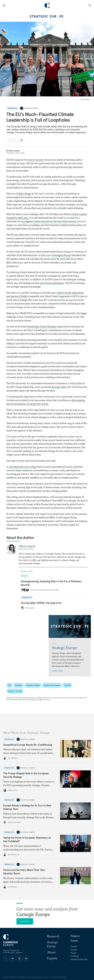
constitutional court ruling (22, 467)
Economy (18, 685)
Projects (75, 936)
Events (74, 941)
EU (9, 685)
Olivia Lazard (14, 151)
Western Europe (15, 691)
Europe (67, 685)
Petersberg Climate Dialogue (42, 327)
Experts (52, 958)
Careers (74, 950)
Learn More (57, 671)
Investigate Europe (61, 255)
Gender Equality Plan (79, 959)
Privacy (74, 953)
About (51, 952)
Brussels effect (59, 387)
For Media (75, 956)
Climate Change (33, 685)
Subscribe (25, 921)
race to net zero (36, 160)
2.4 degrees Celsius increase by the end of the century (49, 221)
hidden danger (24, 194)
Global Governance (52, 685)
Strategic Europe (31, 108)
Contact (74, 946)
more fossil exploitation (52, 283)
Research (53, 936)
